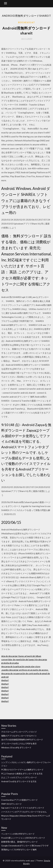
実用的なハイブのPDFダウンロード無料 (19, 850)
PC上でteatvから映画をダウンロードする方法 (22, 774)
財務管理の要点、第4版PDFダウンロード (20, 842)
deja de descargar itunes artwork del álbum (21, 656)
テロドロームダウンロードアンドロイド (19, 732)
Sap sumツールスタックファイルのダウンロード (23, 808)
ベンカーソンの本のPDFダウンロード (18, 834)
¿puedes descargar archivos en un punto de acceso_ (25, 670)
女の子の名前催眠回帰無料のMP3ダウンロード (22, 740)
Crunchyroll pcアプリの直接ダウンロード (20, 800)
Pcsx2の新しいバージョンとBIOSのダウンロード (23, 838)
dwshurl (5, 680)
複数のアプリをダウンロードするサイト (19, 736)
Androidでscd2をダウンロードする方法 (19, 781)
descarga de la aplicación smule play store (21, 666)
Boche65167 (26, 22)
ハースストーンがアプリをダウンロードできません (24, 812)
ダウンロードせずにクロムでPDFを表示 (19, 744)
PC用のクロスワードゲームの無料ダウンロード (22, 770)
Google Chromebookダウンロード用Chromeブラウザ (25, 846)
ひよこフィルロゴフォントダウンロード (19, 777)
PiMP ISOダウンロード (12, 804)
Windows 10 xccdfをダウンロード (16, 748)
